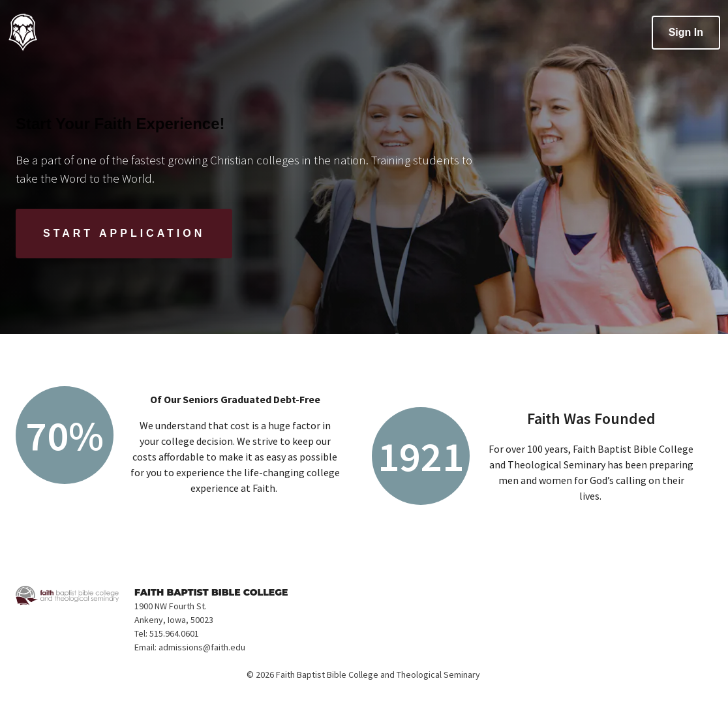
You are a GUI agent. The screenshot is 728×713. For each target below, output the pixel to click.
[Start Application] (124, 234)
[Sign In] (686, 33)
